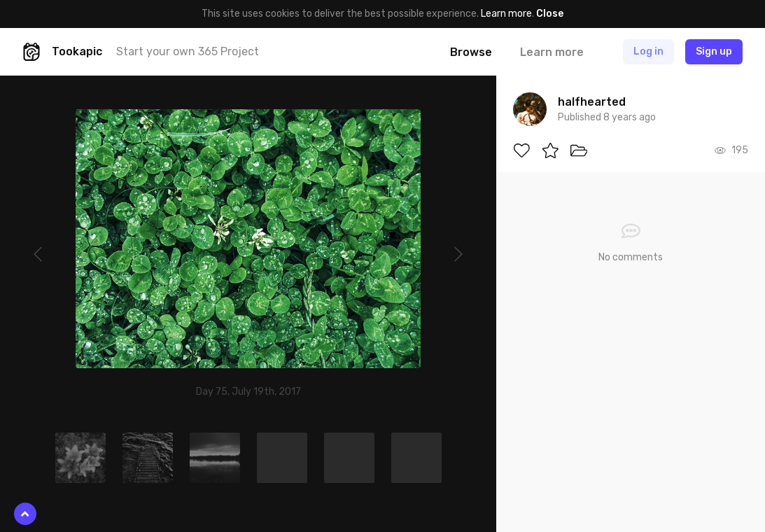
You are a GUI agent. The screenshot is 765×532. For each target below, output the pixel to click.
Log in (648, 51)
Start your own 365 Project (188, 51)
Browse (471, 52)
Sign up (714, 51)
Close (550, 14)
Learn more (506, 14)
